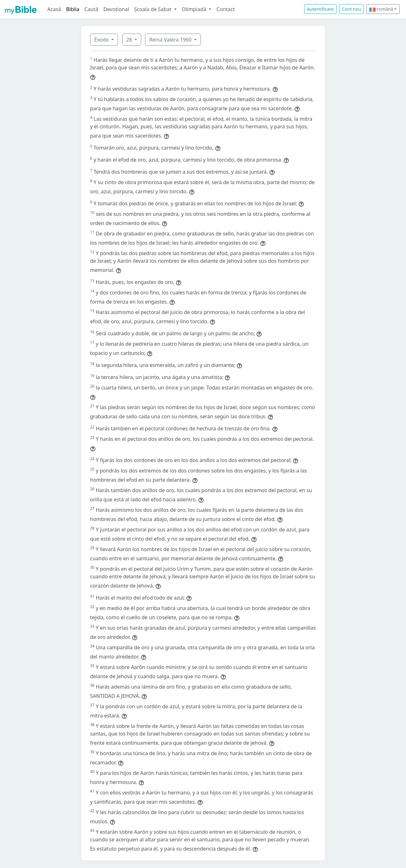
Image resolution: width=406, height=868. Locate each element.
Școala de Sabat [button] (154, 9)
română (381, 9)
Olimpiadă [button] (195, 9)
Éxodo (102, 40)
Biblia (73, 9)
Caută (91, 9)
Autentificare (320, 9)
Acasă (54, 9)
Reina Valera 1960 (171, 40)
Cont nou (351, 9)
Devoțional (116, 9)
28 (130, 40)
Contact (226, 9)
